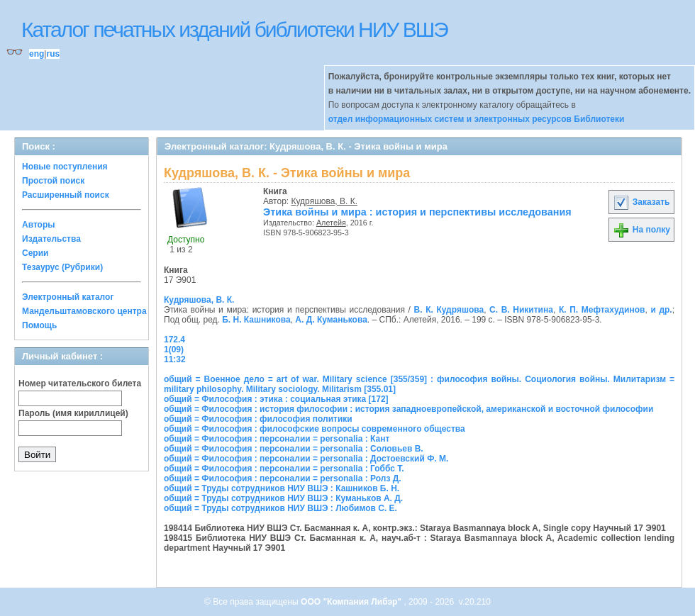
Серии (35, 253)
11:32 (175, 359)
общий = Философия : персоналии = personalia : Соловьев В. (294, 449)
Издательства (51, 239)
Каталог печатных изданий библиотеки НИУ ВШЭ (234, 29)
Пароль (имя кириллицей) (73, 413)
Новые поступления (65, 167)
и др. (661, 310)
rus (53, 54)
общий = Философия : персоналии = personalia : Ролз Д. (283, 478)
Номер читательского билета (80, 383)
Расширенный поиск (66, 195)
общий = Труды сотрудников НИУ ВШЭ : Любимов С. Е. (280, 508)
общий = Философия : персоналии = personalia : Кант (277, 439)
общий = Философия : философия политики (258, 419)
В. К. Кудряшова (449, 310)
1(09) (174, 349)
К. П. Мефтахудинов (602, 310)
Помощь (39, 325)
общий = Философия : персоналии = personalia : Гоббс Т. (284, 469)
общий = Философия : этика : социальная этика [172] (276, 399)
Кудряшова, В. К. (325, 201)
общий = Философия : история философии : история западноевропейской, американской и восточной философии (408, 409)
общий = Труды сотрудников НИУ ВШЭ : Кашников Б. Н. (282, 488)
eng (37, 54)
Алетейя (331, 223)
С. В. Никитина (521, 310)
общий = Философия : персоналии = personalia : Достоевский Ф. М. (306, 459)
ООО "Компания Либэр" (352, 602)
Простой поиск (53, 181)
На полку (641, 230)
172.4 (174, 340)
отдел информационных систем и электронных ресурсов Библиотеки (477, 119)
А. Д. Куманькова (331, 320)
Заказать (641, 202)
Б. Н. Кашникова (256, 320)
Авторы (39, 225)
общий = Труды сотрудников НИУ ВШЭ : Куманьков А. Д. (283, 498)
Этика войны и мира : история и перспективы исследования (417, 212)
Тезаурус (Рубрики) (62, 267)
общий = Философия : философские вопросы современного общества (315, 429)
